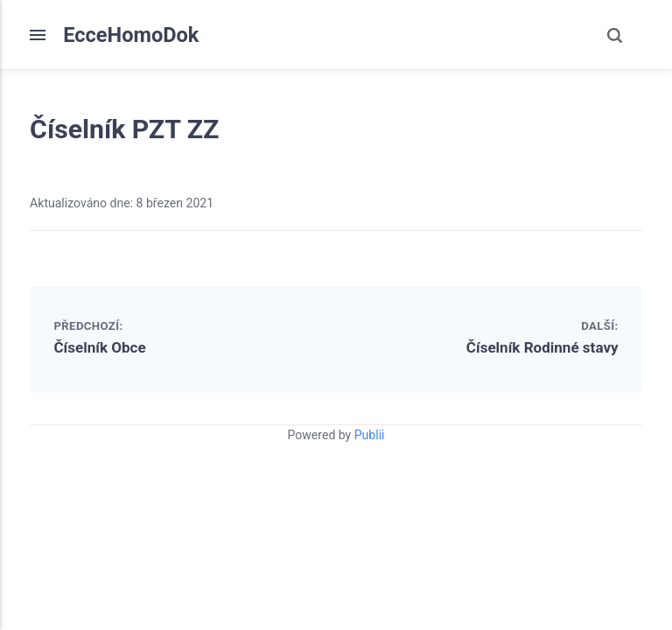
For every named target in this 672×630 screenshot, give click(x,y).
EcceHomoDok (131, 35)
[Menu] (46, 35)
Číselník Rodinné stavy (542, 347)
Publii (370, 435)
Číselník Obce (99, 347)
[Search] (614, 35)
